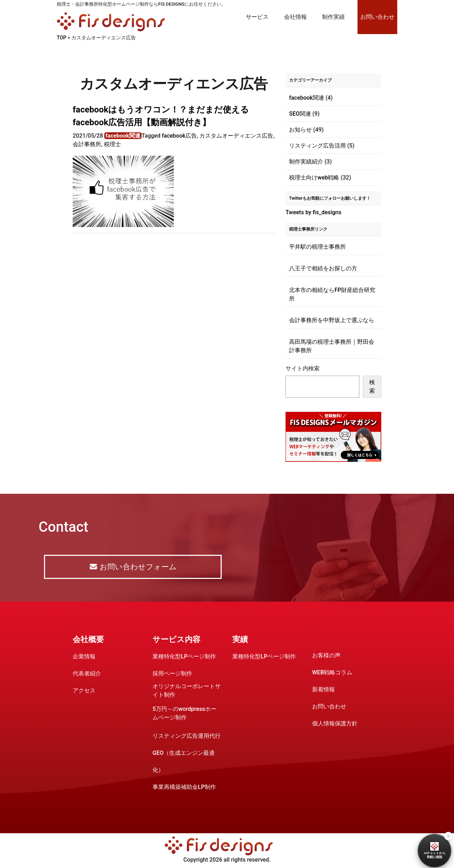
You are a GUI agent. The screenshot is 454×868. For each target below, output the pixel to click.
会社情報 (295, 17)
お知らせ (300, 130)
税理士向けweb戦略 (314, 178)
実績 (240, 640)
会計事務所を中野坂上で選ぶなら (332, 320)
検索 (372, 386)
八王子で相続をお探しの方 (323, 268)
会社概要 (88, 640)
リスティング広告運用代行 (187, 737)
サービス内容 (176, 640)
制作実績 (333, 17)
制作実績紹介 (306, 162)
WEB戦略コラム (332, 673)
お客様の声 (326, 656)
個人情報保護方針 (335, 725)
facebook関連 (123, 136)
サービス (257, 17)
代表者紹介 (87, 675)
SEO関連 (300, 114)
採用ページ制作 (172, 675)
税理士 (112, 144)
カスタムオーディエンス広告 (236, 136)
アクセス (84, 692)
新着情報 (323, 690)
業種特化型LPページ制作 (184, 657)
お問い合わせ (377, 17)
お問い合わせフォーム (133, 567)
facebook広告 (179, 136)
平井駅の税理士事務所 (317, 247)
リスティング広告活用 (317, 146)
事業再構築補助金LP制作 (184, 788)
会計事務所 (87, 144)
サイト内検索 (303, 368)
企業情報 (84, 657)
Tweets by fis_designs (313, 212)
